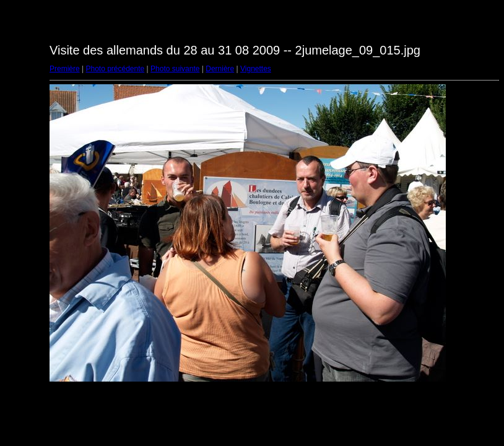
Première (65, 69)
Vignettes (256, 69)
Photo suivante (175, 69)
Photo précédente (115, 69)
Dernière (220, 69)
